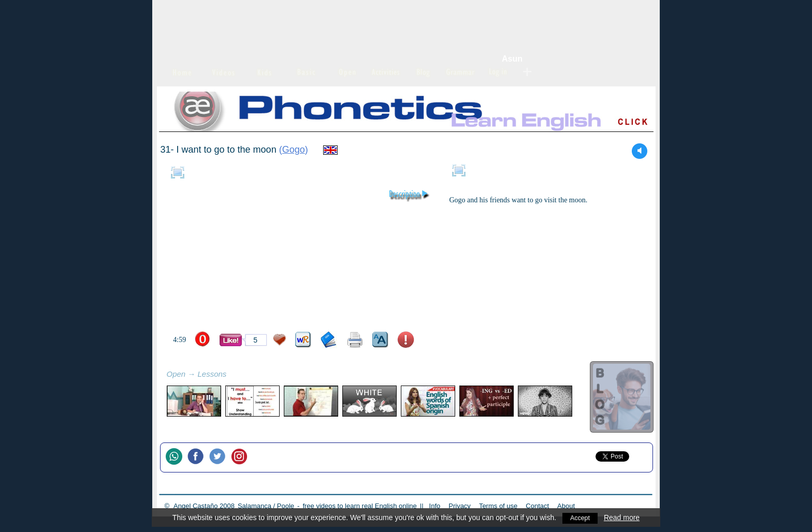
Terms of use (498, 506)
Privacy (460, 506)
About (566, 506)
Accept (580, 518)
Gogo (294, 150)
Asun (512, 59)
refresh (238, 375)
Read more (623, 518)
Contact (537, 506)
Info (435, 506)
